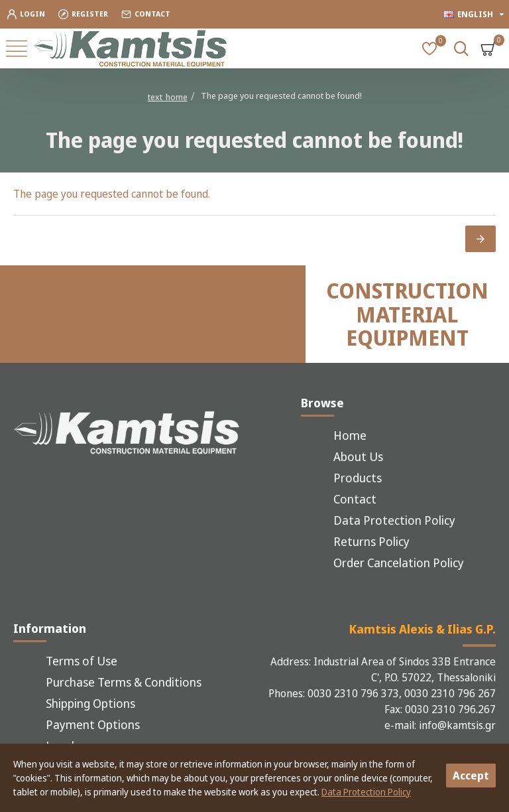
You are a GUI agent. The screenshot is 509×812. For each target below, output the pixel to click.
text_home (168, 97)
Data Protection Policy (366, 792)
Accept (471, 776)
